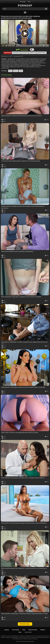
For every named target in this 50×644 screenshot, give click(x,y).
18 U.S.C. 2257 (28, 632)
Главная (7, 630)
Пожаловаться (16, 53)
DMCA (20, 632)
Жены (10, 71)
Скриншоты (25, 53)
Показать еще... (25, 624)
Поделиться (33, 53)
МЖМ (21, 71)
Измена (16, 71)
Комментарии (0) (42, 53)
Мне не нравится (19, 50)
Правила (43, 630)
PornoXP (22, 641)
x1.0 (40, 46)
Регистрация (23, 2)
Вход (29, 2)
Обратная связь (33, 630)
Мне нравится (17, 50)
